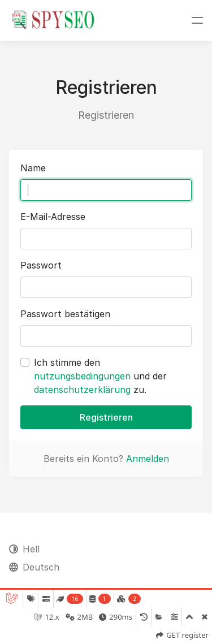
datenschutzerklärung (82, 390)
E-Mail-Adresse (53, 217)
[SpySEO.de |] (53, 20)
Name (33, 168)
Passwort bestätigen (65, 314)
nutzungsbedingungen (82, 376)
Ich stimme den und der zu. (100, 376)
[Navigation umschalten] (197, 20)
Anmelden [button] (148, 459)
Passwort (41, 265)
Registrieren (106, 417)
